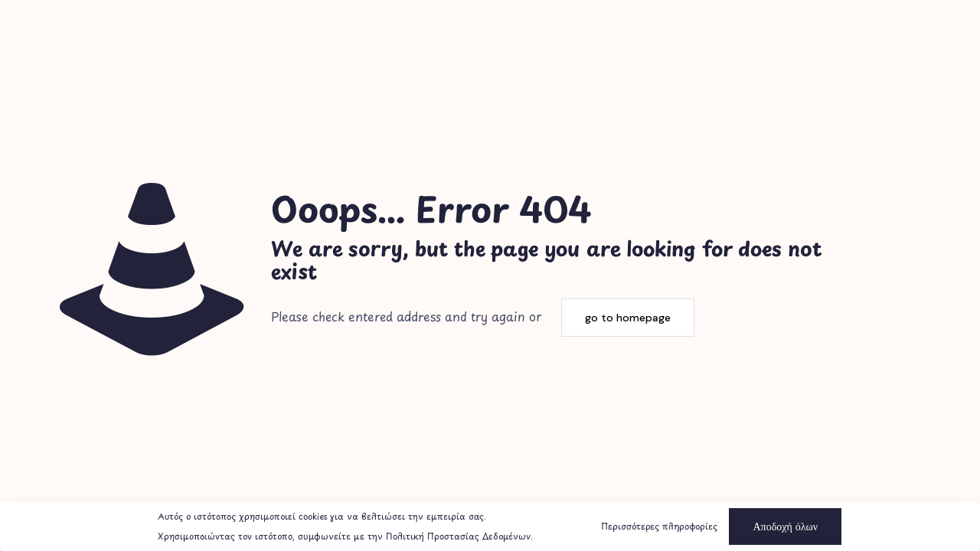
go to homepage (628, 318)
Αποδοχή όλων (785, 527)
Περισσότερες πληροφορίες (659, 526)
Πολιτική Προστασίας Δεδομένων (458, 536)
